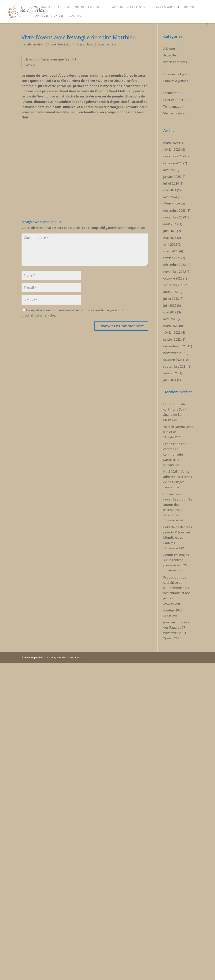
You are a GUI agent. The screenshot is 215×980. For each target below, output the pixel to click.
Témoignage (172, 98)
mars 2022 (171, 318)
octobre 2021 (173, 352)
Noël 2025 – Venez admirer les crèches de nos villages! (178, 469)
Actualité (170, 47)
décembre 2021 (175, 338)
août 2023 (170, 216)
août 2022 (170, 284)
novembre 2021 (175, 345)
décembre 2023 (175, 202)
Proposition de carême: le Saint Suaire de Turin (175, 401)
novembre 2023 (175, 209)
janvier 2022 (172, 331)
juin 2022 (170, 297)
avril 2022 (170, 311)
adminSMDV (35, 36)
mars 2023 (171, 243)
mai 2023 (170, 230)
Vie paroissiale (174, 105)
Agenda (64, 7)
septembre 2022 (175, 277)
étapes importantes (125, 7)
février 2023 (172, 250)
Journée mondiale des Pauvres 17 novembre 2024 (176, 619)
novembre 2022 (175, 264)
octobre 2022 (173, 270)
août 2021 (170, 365)
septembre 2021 (175, 358)
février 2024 (172, 196)
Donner (190, 7)
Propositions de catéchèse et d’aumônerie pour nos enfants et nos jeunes (177, 580)
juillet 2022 (171, 291)
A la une (169, 40)
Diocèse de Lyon (175, 66)
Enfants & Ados (162, 7)
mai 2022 (170, 304)
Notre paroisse (87, 7)
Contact (76, 16)
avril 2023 (170, 236)
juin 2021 (170, 372)
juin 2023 (170, 223)
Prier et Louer (173, 92)
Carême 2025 (173, 602)
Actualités (44, 7)
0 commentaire (107, 36)
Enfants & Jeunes (176, 73)
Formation (171, 85)
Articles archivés (50, 16)
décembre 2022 (175, 257)
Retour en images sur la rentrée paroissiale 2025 (176, 552)
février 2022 (172, 324)
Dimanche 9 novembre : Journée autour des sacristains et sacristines (178, 497)
